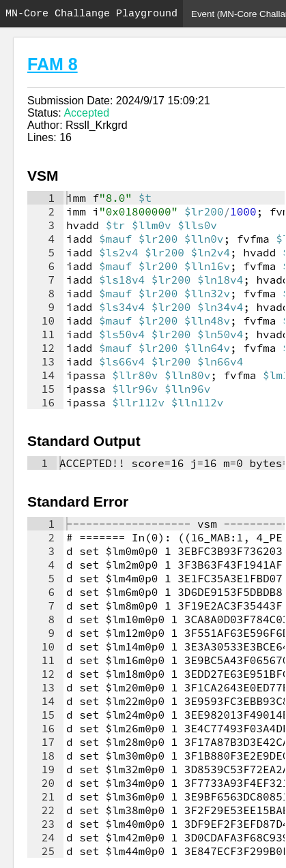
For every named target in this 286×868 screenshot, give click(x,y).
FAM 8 (53, 64)
